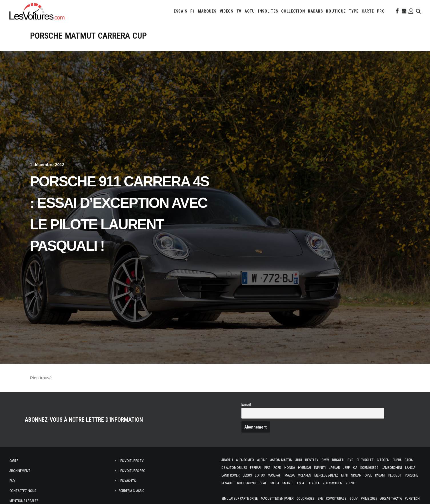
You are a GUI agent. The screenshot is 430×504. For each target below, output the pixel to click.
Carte (14, 461)
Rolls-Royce (247, 483)
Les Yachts (127, 481)
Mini (344, 475)
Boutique (336, 11)
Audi (299, 460)
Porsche (411, 475)
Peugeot (395, 475)
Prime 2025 (369, 499)
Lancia (410, 468)
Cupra (397, 460)
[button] (397, 11)
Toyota (313, 483)
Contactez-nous (23, 491)
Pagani (380, 475)
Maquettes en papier (277, 499)
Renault (228, 483)
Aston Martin (281, 460)
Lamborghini (392, 468)
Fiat (267, 468)
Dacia (409, 460)
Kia (355, 468)
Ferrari (256, 468)
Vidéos (227, 11)
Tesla (300, 483)
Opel (368, 475)
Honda (290, 468)
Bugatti (338, 460)
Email (246, 404)
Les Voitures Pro (132, 471)
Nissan (356, 475)
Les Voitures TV (131, 461)
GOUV (354, 499)
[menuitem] (180, 11)
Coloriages (305, 499)
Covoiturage (336, 499)
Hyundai (304, 468)
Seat (263, 483)
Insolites (268, 11)
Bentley (312, 460)
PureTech (412, 499)
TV (239, 11)
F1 (192, 11)
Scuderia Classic (131, 491)
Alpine (262, 460)
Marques (207, 11)
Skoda (274, 483)
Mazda (290, 475)
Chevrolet (365, 460)
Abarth (227, 460)
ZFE (320, 499)
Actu (250, 11)
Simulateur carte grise (240, 499)
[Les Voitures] (37, 11)
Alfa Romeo (245, 460)
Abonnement (20, 471)
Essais (180, 11)
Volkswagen (332, 483)
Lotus (260, 475)
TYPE (354, 11)
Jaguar (334, 468)
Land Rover (230, 475)
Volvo (350, 483)
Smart (287, 483)
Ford (277, 468)
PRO (381, 11)
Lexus (247, 475)
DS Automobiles (234, 468)
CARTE (368, 11)
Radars (315, 11)
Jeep (346, 468)
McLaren (304, 475)
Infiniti (320, 468)
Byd (350, 460)
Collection (293, 11)
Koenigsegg (369, 468)
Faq (12, 481)
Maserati (275, 475)
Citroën (383, 460)
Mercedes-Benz (326, 475)
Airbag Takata (391, 499)
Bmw (325, 460)
